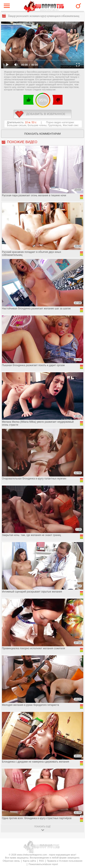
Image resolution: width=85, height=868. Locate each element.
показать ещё (42, 827)
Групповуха (55, 125)
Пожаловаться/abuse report (43, 864)
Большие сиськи (17, 125)
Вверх (77, 811)
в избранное (42, 114)
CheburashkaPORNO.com (44, 7)
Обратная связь (11, 861)
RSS (41, 861)
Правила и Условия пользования (65, 861)
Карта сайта (29, 861)
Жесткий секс (71, 125)
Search (78, 6)
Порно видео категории (60, 122)
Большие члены (37, 125)
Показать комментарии (43, 134)
